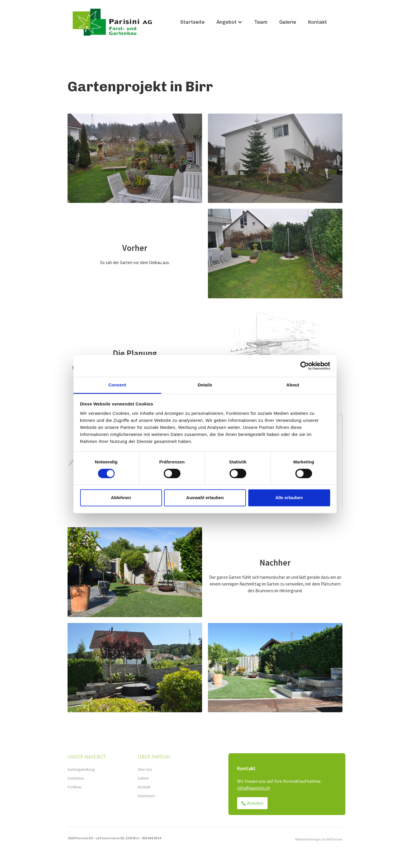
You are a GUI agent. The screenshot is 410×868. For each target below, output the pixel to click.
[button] (229, 22)
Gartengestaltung (81, 769)
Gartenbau (76, 778)
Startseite (192, 22)
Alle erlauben (289, 498)
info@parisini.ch (254, 788)
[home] (121, 22)
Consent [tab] (117, 385)
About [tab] (293, 385)
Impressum (146, 796)
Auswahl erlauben (205, 498)
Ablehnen (121, 498)
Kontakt (317, 22)
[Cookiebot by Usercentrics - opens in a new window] (305, 366)
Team (261, 22)
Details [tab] (205, 385)
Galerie (288, 22)
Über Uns (145, 769)
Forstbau (75, 787)
